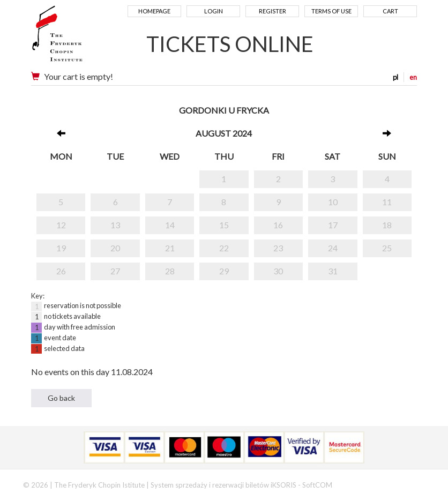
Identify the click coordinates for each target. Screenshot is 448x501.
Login (214, 11)
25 (387, 248)
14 (170, 225)
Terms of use (331, 11)
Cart (390, 11)
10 (333, 202)
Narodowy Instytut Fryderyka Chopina (78, 38)
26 (61, 271)
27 (115, 271)
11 (387, 202)
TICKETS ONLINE (230, 44)
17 (333, 225)
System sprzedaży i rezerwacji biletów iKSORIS (223, 485)
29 (224, 271)
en (413, 77)
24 (333, 248)
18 (387, 225)
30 (278, 271)
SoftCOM (317, 485)
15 (224, 225)
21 (170, 248)
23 (278, 248)
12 (61, 225)
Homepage (154, 11)
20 (115, 248)
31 (333, 271)
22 (224, 248)
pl (395, 77)
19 (61, 248)
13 (115, 225)
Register (272, 11)
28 (170, 271)
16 (278, 225)
